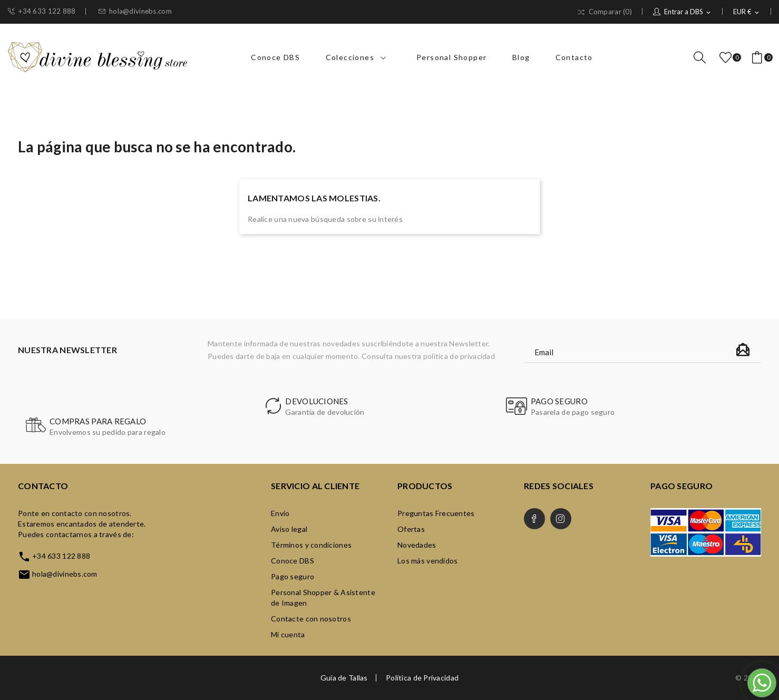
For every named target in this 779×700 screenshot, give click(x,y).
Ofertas (411, 529)
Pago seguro (293, 576)
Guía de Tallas (344, 678)
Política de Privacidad (422, 678)
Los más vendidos (427, 561)
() (727, 57)
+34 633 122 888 (42, 11)
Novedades (417, 545)
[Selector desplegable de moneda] (747, 12)
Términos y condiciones (311, 545)
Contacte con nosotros (311, 619)
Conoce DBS (293, 561)
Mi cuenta (288, 634)
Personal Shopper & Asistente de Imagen (323, 597)
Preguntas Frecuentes (436, 513)
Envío (280, 513)
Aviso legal (289, 529)
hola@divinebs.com (135, 11)
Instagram (561, 519)
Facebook (534, 519)
